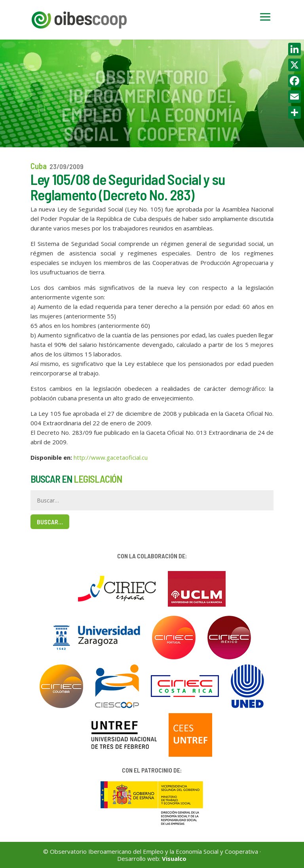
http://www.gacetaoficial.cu (111, 457)
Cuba (39, 166)
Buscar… (50, 522)
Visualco (174, 858)
